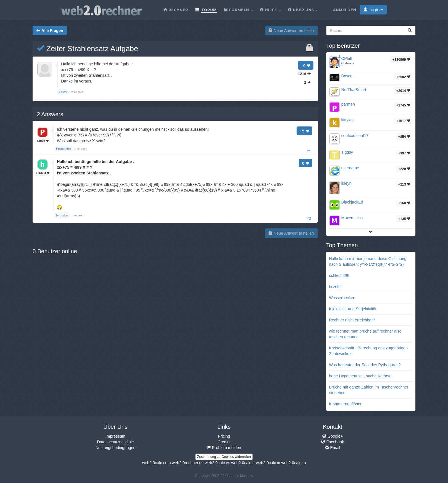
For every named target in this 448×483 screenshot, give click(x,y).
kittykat (348, 120)
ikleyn (347, 183)
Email (333, 448)
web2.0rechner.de (188, 463)
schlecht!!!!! (339, 275)
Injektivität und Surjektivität (353, 309)
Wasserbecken (342, 298)
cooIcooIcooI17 (355, 136)
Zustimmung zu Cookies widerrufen (224, 457)
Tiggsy (347, 152)
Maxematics (352, 218)
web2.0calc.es (218, 463)
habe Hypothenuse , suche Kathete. (361, 376)
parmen (348, 104)
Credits (224, 442)
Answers (50, 114)
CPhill (347, 59)
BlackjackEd (352, 202)
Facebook (332, 442)
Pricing (224, 436)
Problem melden (224, 448)
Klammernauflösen (346, 404)
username (350, 168)
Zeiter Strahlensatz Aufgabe (87, 49)
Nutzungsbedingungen (115, 448)
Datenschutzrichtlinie (115, 442)
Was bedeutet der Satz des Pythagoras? (365, 365)
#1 (309, 152)
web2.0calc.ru (293, 463)
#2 (309, 218)
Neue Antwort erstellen (291, 31)
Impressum (115, 436)
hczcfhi (335, 287)
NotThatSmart (354, 90)
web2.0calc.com (156, 463)
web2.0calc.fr (243, 463)
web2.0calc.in (268, 463)
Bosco (347, 76)
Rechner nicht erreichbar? (352, 320)
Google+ (332, 436)
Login (373, 10)
